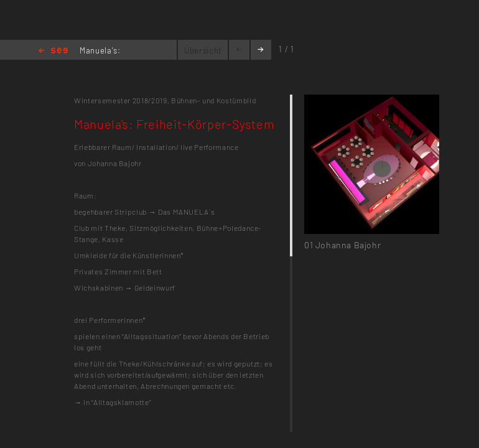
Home (53, 51)
